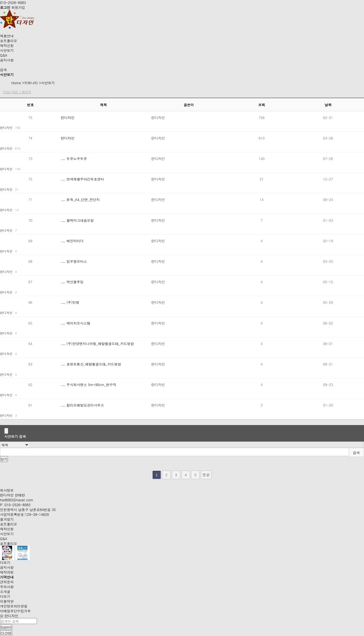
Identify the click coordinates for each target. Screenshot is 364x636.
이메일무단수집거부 (15, 611)
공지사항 (7, 60)
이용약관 (7, 601)
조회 (262, 105)
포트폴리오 (9, 41)
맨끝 (206, 475)
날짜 (328, 105)
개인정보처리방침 (14, 606)
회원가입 (18, 7)
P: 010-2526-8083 (15, 505)
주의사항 (7, 587)
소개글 (5, 591)
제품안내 (7, 36)
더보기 (6, 562)
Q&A (4, 55)
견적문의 (7, 582)
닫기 (4, 459)
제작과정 (7, 572)
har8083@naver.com (17, 500)
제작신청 (7, 45)
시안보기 (7, 50)
